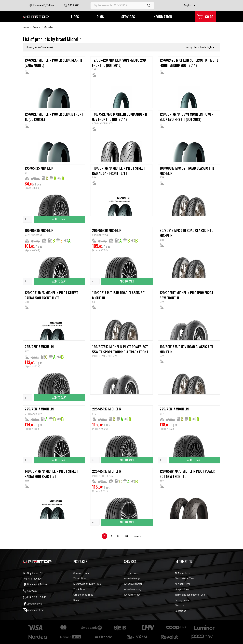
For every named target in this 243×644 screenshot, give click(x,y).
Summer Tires (81, 573)
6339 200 (74, 5)
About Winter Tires (185, 579)
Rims (100, 17)
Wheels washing (133, 589)
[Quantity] (27, 219)
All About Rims (183, 584)
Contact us (180, 611)
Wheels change (132, 579)
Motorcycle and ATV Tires (87, 584)
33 (127, 536)
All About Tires (183, 573)
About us (179, 606)
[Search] (122, 6)
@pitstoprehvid (33, 610)
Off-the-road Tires (83, 595)
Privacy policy (182, 600)
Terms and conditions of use (190, 595)
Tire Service (130, 573)
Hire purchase (182, 589)
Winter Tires (80, 579)
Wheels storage (132, 595)
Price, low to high (205, 47)
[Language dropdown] (190, 6)
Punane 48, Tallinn (43, 5)
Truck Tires (79, 589)
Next (138, 536)
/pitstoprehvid (33, 604)
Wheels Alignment (134, 584)
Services (128, 17)
